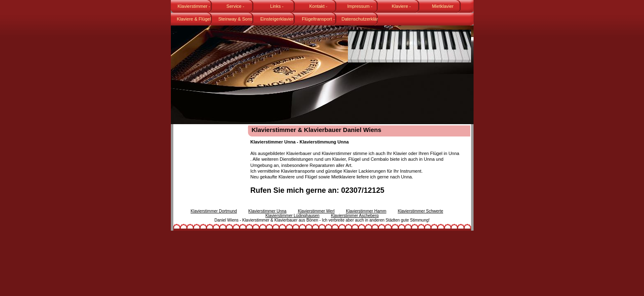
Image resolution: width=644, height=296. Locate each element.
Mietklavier (443, 6)
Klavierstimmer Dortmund (214, 211)
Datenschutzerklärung (360, 19)
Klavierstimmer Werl (316, 211)
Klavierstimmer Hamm (366, 211)
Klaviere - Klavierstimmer (399, 8)
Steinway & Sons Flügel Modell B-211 (233, 21)
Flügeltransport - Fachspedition (318, 21)
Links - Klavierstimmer (275, 8)
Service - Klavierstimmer (233, 8)
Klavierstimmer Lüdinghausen (292, 216)
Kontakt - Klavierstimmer (316, 8)
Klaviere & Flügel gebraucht (194, 21)
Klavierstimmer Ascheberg (355, 216)
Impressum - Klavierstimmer (358, 8)
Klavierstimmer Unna (268, 211)
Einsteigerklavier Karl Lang (277, 21)
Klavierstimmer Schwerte (420, 211)
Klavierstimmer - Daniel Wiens (194, 8)
